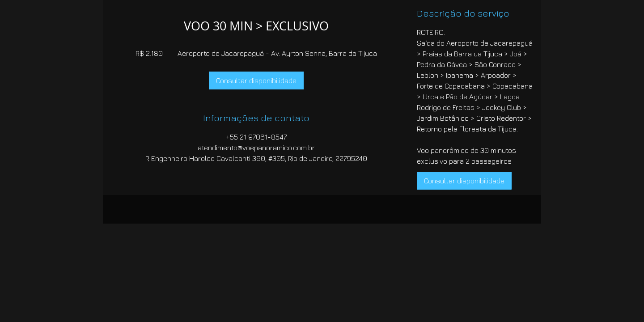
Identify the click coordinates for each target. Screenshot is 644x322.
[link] (256, 80)
